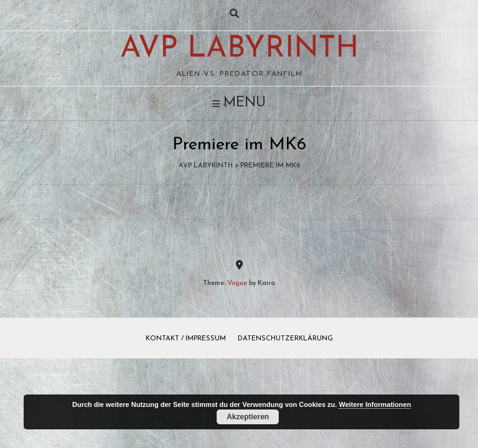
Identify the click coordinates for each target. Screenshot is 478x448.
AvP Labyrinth (239, 49)
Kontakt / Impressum (186, 339)
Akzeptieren (248, 417)
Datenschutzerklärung (285, 339)
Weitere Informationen (375, 404)
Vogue (237, 283)
